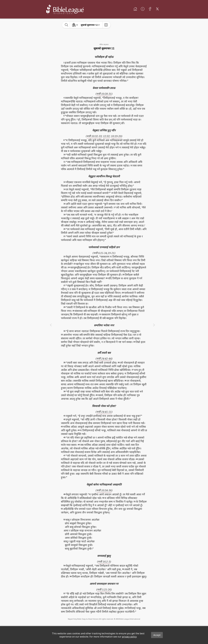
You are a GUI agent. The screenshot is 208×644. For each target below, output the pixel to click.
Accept (157, 635)
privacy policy (129, 637)
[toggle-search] (67, 25)
